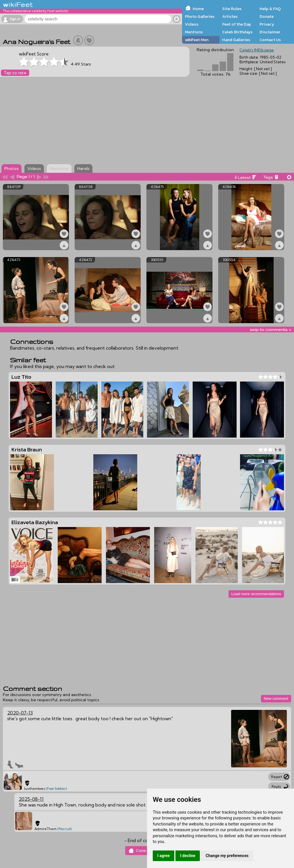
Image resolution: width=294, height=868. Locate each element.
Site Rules (232, 9)
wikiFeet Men (197, 40)
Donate (267, 16)
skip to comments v (270, 329)
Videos (192, 24)
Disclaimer (270, 32)
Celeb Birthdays (237, 32)
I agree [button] (164, 856)
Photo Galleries (200, 16)
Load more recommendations (256, 594)
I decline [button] (188, 856)
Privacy (267, 24)
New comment (276, 699)
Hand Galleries (236, 40)
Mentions (194, 32)
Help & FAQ (270, 9)
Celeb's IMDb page (257, 50)
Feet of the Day (237, 24)
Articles (230, 16)
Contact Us (270, 40)
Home (198, 9)
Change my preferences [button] (227, 856)
